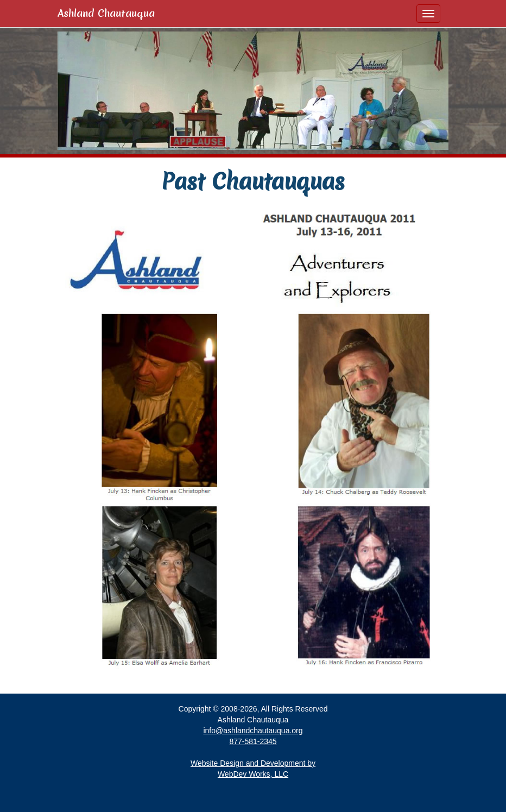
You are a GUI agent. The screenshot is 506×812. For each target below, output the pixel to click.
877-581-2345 (253, 741)
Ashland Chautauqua (106, 13)
